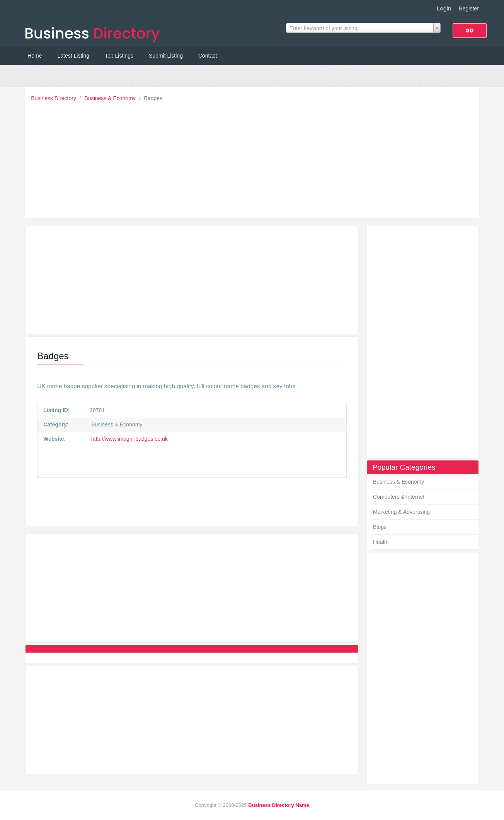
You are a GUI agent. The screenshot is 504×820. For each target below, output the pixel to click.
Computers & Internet (399, 497)
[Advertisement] (254, 158)
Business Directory (54, 98)
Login (444, 8)
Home (35, 56)
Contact (208, 56)
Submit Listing (166, 56)
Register (469, 9)
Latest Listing (74, 56)
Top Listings (119, 56)
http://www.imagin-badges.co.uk (129, 439)
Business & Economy (111, 98)
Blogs (380, 527)
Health (381, 542)
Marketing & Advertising (401, 512)
